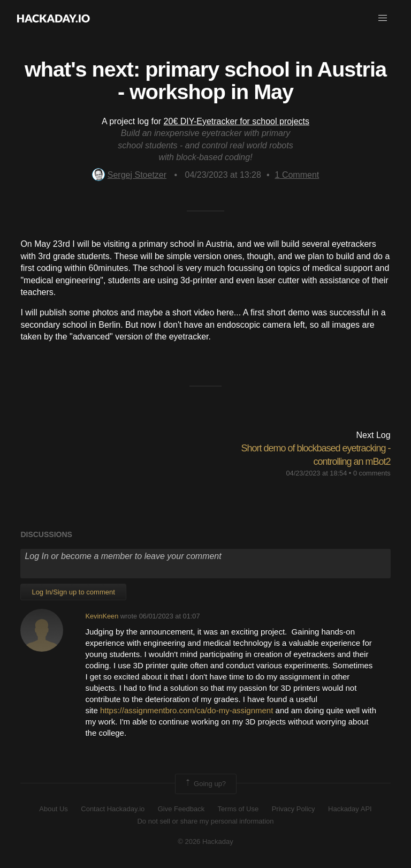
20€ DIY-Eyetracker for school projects (237, 121)
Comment (297, 175)
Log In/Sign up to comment (73, 592)
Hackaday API (350, 809)
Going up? (205, 784)
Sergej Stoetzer (129, 175)
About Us (53, 809)
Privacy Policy (294, 809)
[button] (383, 18)
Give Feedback (181, 809)
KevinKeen (102, 616)
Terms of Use (238, 809)
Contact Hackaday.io (113, 809)
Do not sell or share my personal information (205, 821)
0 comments (372, 473)
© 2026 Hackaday (205, 841)
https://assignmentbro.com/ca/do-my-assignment (187, 710)
